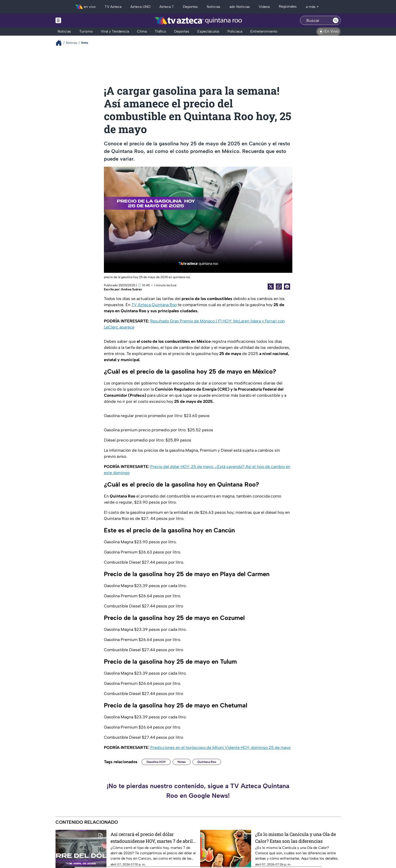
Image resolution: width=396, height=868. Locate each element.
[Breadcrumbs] (61, 43)
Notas (182, 762)
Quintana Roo (207, 762)
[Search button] (336, 20)
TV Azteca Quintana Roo (154, 305)
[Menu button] (76, 20)
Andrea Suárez (131, 289)
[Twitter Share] (271, 287)
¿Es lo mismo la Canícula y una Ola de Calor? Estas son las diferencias (296, 838)
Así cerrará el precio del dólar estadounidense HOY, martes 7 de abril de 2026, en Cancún (152, 838)
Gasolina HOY (156, 762)
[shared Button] (279, 287)
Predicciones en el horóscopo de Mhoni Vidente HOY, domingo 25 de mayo (220, 748)
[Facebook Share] (287, 287)
